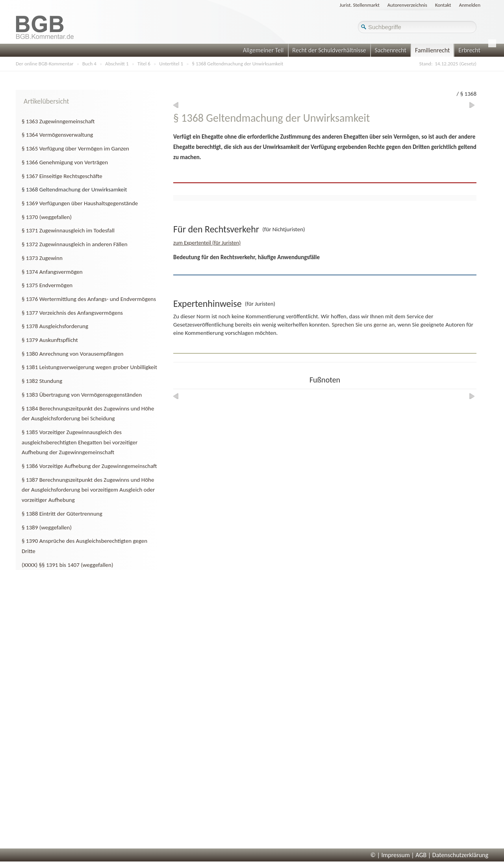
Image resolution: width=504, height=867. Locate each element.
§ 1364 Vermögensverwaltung (57, 135)
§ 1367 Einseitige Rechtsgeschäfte (62, 176)
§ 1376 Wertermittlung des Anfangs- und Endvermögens (89, 299)
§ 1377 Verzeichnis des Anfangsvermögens (72, 313)
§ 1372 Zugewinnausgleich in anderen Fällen (75, 244)
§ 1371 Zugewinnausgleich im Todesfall (68, 230)
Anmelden (470, 5)
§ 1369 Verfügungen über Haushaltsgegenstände (80, 203)
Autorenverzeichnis (407, 5)
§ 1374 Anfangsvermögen (52, 272)
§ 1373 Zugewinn (42, 258)
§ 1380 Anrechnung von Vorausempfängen (72, 354)
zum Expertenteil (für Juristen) (207, 243)
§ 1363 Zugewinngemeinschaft (58, 121)
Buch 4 (89, 64)
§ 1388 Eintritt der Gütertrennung (62, 514)
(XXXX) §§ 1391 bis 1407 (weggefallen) (67, 565)
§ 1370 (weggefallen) (47, 217)
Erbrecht (469, 50)
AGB (421, 855)
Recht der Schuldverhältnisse (329, 50)
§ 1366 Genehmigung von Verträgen (65, 162)
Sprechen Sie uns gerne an (363, 325)
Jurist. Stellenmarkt (360, 5)
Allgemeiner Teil (263, 50)
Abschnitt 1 (117, 64)
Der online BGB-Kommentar (44, 64)
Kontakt (443, 5)
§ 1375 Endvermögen (47, 285)
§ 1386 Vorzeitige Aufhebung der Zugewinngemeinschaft (89, 466)
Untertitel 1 (171, 64)
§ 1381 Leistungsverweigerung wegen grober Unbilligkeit (89, 367)
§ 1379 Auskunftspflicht (50, 340)
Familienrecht (432, 50)
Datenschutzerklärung (460, 855)
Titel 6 (144, 64)
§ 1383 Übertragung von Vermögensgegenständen (82, 395)
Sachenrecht (391, 50)
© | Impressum (390, 855)
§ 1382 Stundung (42, 381)
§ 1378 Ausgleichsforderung (55, 326)
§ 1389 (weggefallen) (47, 527)
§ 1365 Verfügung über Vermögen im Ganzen (75, 149)
